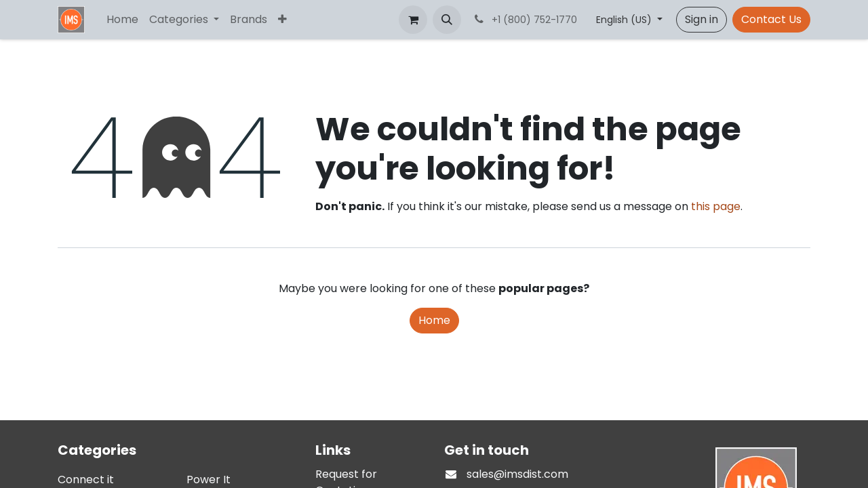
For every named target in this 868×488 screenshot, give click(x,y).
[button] (447, 20)
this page (716, 206)
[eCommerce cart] (413, 20)
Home (434, 320)
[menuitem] (122, 20)
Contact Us (771, 19)
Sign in (702, 19)
